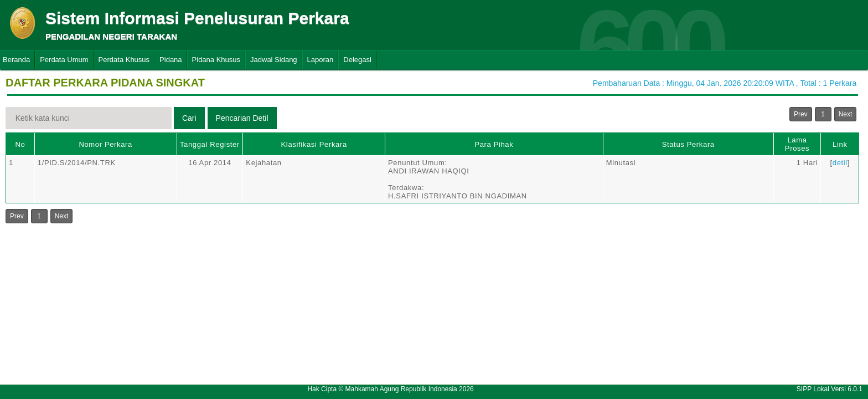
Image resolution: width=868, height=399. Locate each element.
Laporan (321, 60)
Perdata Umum (64, 60)
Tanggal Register (210, 144)
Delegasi (357, 60)
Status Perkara (688, 144)
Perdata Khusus (124, 60)
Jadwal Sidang (274, 60)
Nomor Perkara (105, 144)
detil (840, 163)
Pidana (170, 60)
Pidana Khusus (216, 60)
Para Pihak (494, 144)
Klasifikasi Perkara (314, 144)
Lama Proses (797, 144)
